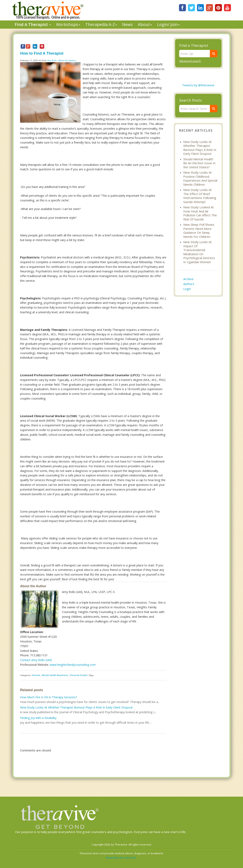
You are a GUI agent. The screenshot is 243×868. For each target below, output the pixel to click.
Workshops (68, 24)
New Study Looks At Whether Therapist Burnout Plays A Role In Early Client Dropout (76, 707)
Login (187, 289)
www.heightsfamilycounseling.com (73, 665)
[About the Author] (67, 60)
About (145, 24)
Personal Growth (79, 675)
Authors (189, 284)
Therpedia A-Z (101, 24)
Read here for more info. (122, 858)
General (36, 675)
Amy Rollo (52, 60)
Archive (188, 279)
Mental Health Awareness (55, 675)
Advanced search (190, 61)
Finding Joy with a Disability (38, 718)
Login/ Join (168, 24)
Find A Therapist (33, 24)
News (127, 24)
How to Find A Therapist (42, 53)
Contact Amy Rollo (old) (36, 660)
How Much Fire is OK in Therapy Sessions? (49, 697)
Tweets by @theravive (198, 85)
